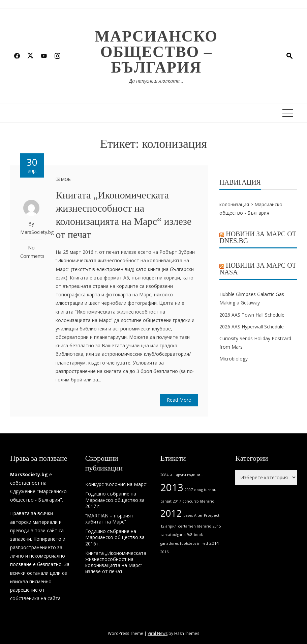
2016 (164, 552)
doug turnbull (206, 490)
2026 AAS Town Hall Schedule (252, 315)
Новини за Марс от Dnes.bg (258, 237)
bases (188, 515)
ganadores (170, 543)
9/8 (190, 535)
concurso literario (198, 501)
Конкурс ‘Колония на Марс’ (116, 484)
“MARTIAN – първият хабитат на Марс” (109, 519)
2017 (177, 501)
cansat (166, 501)
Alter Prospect (207, 515)
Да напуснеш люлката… (156, 81)
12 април (168, 526)
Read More (179, 400)
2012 (171, 513)
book (198, 535)
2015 (217, 526)
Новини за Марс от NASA (258, 269)
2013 (172, 487)
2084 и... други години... (182, 475)
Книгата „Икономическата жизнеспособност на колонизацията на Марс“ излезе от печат (116, 562)
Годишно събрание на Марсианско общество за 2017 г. (115, 500)
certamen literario (195, 526)
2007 (189, 490)
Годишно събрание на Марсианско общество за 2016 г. (115, 537)
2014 (214, 543)
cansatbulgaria (173, 535)
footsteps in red (194, 543)
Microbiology (234, 359)
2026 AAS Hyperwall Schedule (252, 327)
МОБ (66, 179)
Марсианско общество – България (157, 52)
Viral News (158, 633)
